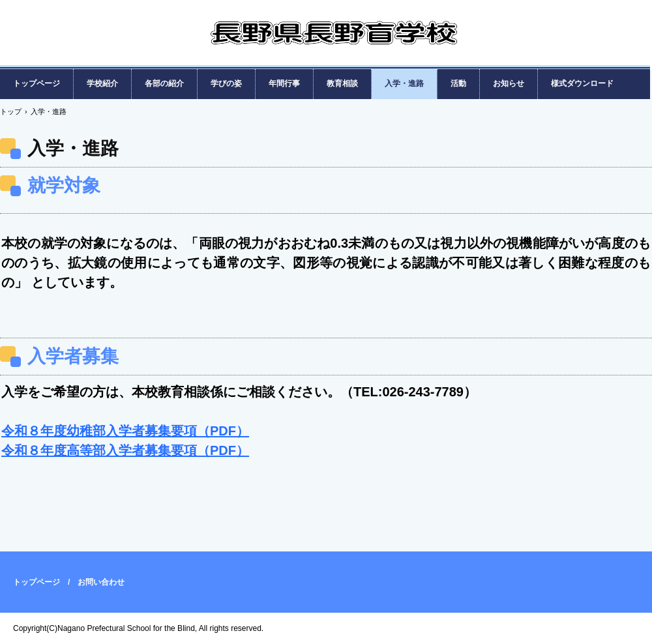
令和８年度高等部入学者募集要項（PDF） (125, 450)
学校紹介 (102, 83)
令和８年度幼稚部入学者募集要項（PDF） (125, 431)
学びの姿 (226, 83)
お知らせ (509, 83)
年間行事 (284, 83)
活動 (458, 83)
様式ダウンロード (582, 83)
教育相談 (342, 83)
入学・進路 (404, 83)
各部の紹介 (164, 83)
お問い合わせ (101, 582)
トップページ (37, 83)
